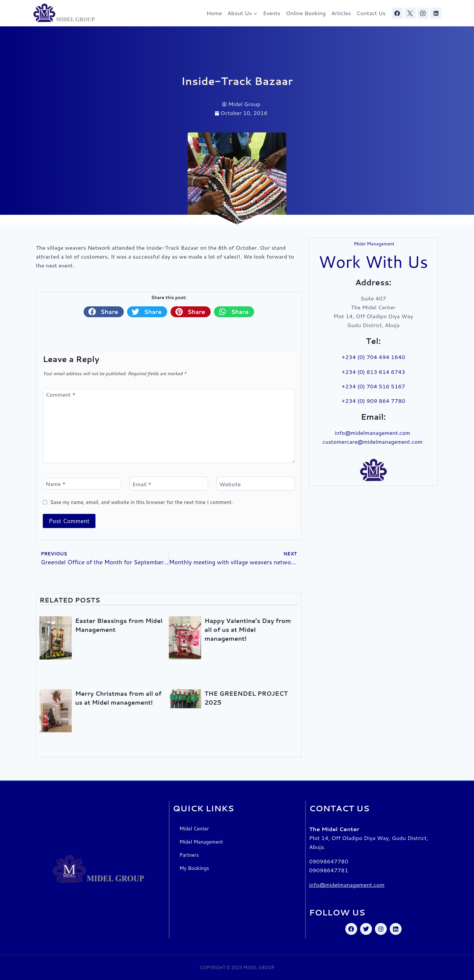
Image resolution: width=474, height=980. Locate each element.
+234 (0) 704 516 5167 (373, 386)
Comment (61, 394)
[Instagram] (423, 13)
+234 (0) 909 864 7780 (373, 401)
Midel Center (194, 829)
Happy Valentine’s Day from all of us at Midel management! (248, 630)
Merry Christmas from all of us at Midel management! (118, 698)
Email (142, 484)
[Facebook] (397, 13)
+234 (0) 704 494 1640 (373, 357)
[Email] (169, 484)
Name (56, 484)
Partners (189, 855)
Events (272, 13)
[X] (410, 13)
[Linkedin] (436, 13)
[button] (104, 312)
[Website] (256, 484)
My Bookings (194, 868)
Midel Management (201, 842)
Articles (341, 13)
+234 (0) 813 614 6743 (373, 372)
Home (214, 13)
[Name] (82, 484)
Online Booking (306, 13)
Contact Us (371, 13)
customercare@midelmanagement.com (373, 441)
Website (230, 484)
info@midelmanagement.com (373, 433)
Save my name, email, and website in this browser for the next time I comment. (141, 502)
